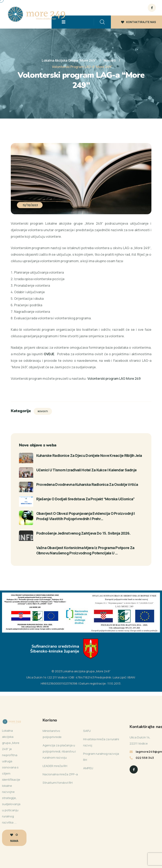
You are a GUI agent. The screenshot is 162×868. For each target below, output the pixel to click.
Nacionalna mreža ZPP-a (60, 774)
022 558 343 (145, 758)
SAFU (87, 731)
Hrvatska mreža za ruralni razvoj (101, 742)
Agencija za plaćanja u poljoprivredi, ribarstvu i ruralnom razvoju (59, 751)
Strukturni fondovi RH (58, 783)
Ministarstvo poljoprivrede (52, 734)
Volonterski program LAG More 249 (114, 379)
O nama (14, 838)
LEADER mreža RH (55, 766)
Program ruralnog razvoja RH (101, 757)
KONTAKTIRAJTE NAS (138, 22)
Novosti (43, 411)
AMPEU (88, 768)
